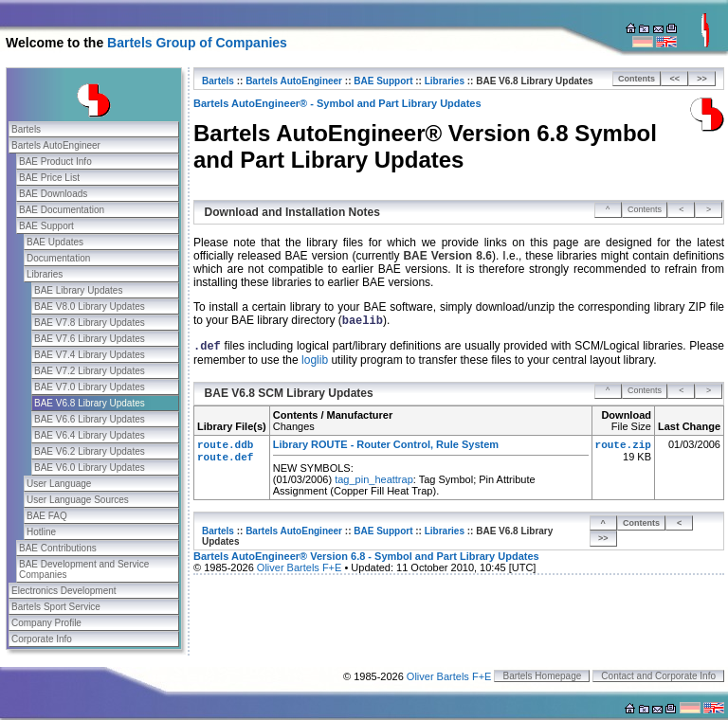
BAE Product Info (55, 162)
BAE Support (46, 226)
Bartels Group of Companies (197, 43)
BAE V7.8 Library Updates (90, 323)
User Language (59, 484)
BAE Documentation (62, 210)
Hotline (41, 532)
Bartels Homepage (542, 676)
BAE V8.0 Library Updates (90, 306)
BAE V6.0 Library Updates (90, 468)
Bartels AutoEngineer (56, 145)
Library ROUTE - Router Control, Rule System (386, 444)
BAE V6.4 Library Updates (90, 435)
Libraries (45, 274)
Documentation (58, 258)
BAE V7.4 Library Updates (90, 355)
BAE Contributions (58, 548)
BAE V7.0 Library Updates (90, 387)
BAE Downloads (53, 194)
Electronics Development (64, 591)
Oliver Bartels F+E (300, 567)
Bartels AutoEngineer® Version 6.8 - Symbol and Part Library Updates (366, 556)
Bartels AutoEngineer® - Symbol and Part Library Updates (337, 103)
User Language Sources (78, 500)
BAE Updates (55, 242)
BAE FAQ (47, 516)
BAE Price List (49, 178)
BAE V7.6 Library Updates (90, 339)
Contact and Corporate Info (658, 676)
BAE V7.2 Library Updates (90, 371)
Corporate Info (42, 639)
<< (675, 79)
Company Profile (46, 623)
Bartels (26, 129)
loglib (315, 360)
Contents (637, 79)
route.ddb (225, 445)
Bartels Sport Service (56, 607)
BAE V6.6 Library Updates (90, 419)
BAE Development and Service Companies (84, 569)
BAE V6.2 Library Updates (90, 451)
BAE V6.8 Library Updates (90, 403)
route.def (225, 458)
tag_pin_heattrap (374, 479)
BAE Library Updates (78, 290)
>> (702, 79)
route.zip (623, 445)
